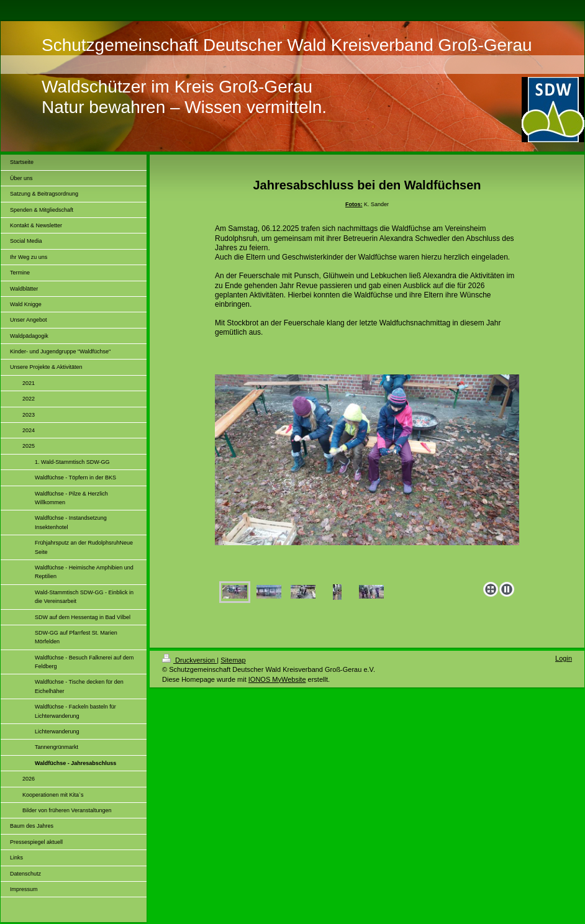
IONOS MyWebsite (277, 679)
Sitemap (233, 660)
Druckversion (189, 660)
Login (564, 658)
